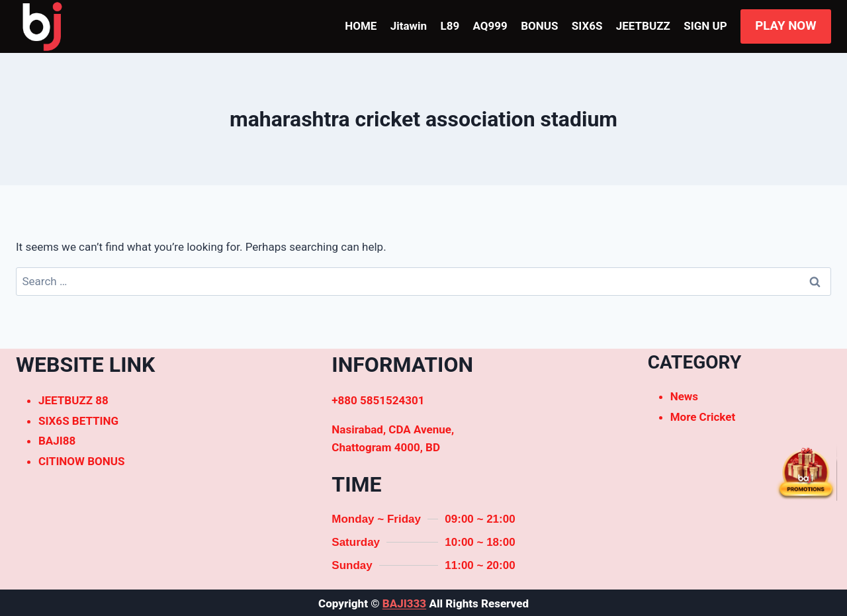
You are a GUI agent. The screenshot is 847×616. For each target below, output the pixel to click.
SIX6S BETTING (78, 421)
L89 (450, 26)
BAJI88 (57, 441)
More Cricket (703, 417)
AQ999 (490, 26)
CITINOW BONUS (81, 461)
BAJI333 (404, 603)
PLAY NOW (785, 26)
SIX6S (587, 26)
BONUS (539, 26)
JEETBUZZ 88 (73, 400)
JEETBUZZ (643, 26)
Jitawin (409, 26)
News (684, 396)
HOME (361, 26)
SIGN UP (705, 26)
